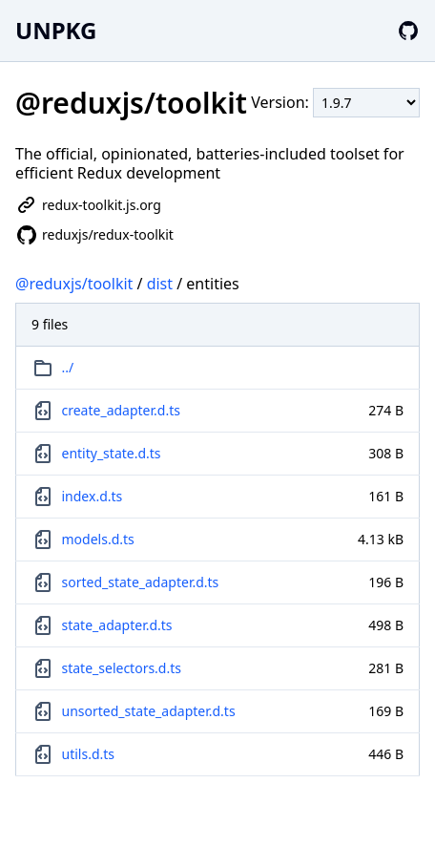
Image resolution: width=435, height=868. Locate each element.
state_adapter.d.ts (117, 625)
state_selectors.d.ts (122, 668)
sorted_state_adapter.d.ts (141, 582)
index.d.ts (93, 496)
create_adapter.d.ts (121, 410)
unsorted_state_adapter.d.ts (149, 711)
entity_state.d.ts (112, 453)
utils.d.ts (89, 754)
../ (68, 367)
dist (160, 284)
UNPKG (56, 30)
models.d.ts (98, 539)
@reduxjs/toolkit (74, 284)
